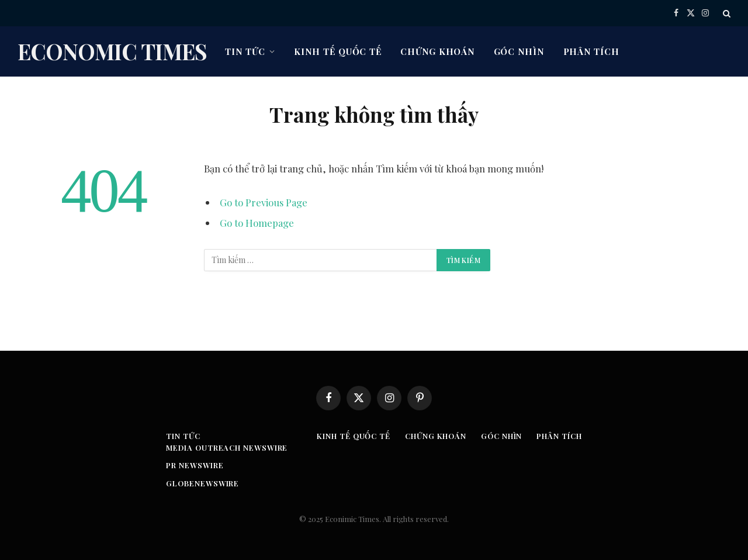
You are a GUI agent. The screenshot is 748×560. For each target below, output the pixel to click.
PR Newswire (195, 465)
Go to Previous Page (264, 202)
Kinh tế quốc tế (338, 51)
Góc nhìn (519, 51)
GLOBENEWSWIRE (202, 483)
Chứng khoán (437, 51)
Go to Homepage (257, 223)
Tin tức (245, 51)
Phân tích (591, 51)
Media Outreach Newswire (227, 447)
